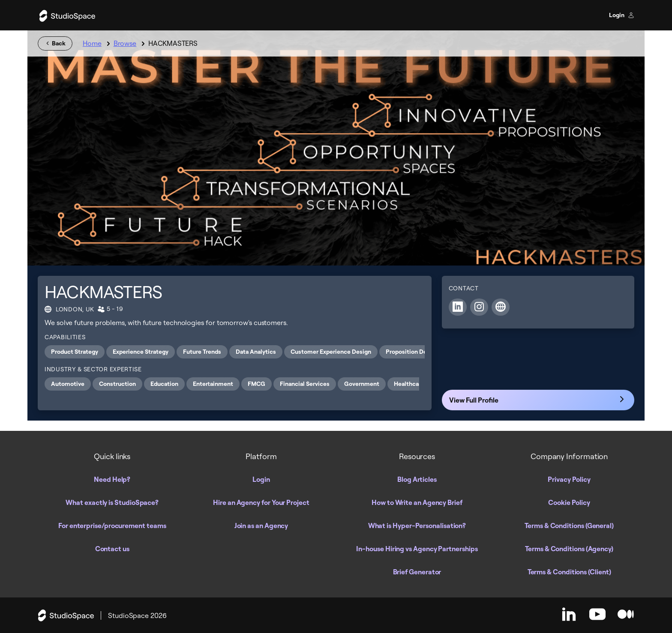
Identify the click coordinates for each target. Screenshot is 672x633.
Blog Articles (417, 479)
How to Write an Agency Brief (417, 502)
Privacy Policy (569, 479)
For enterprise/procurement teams (112, 526)
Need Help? (112, 479)
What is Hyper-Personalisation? (417, 526)
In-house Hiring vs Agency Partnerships (417, 549)
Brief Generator (417, 572)
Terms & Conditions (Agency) (569, 549)
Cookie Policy (569, 502)
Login (622, 15)
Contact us (112, 549)
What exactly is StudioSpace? (112, 502)
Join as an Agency (261, 526)
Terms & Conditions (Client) (569, 572)
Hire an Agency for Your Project (261, 502)
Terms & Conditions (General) (569, 526)
